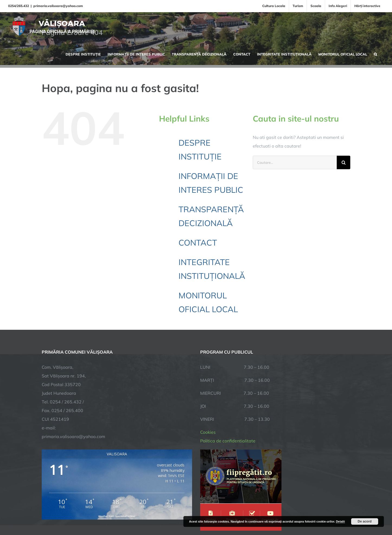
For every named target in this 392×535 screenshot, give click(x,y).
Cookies (208, 376)
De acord (365, 521)
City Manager (126, 514)
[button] (375, 54)
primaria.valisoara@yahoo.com (58, 6)
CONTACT (198, 243)
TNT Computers (101, 514)
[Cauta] (344, 162)
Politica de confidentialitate (228, 384)
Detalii (340, 521)
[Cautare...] (295, 162)
